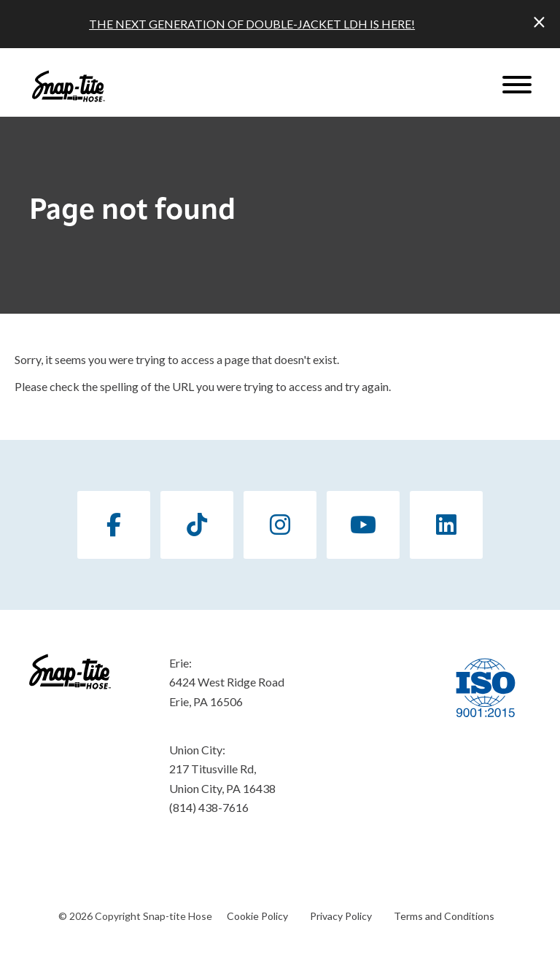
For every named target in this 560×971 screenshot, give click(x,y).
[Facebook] (114, 525)
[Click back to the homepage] (69, 86)
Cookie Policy (257, 916)
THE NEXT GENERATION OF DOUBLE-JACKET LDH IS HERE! (252, 24)
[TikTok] (197, 525)
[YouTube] (363, 525)
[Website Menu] (517, 86)
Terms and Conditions (444, 916)
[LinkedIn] (446, 525)
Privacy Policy (341, 916)
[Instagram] (280, 525)
